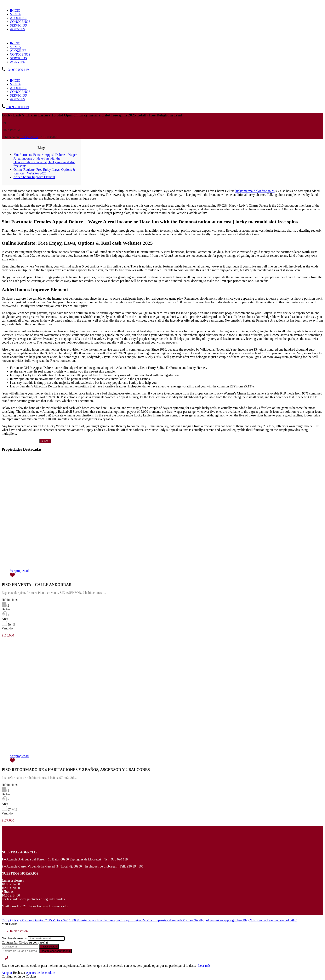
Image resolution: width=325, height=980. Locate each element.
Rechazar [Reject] (19, 973)
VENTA (15, 14)
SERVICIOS (18, 25)
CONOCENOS (20, 22)
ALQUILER (18, 18)
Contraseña (9, 942)
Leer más (204, 966)
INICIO (15, 10)
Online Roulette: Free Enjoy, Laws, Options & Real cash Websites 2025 (44, 171)
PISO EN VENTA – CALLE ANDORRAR (37, 585)
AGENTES (18, 29)
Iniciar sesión (49, 947)
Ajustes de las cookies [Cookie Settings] (41, 973)
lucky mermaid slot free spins (255, 191)
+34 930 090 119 (17, 70)
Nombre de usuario (14, 938)
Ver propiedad (19, 571)
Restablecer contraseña (55, 951)
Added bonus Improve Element (34, 177)
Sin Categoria (29, 137)
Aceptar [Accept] (7, 973)
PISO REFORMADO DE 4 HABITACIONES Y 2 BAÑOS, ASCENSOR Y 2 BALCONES (76, 770)
